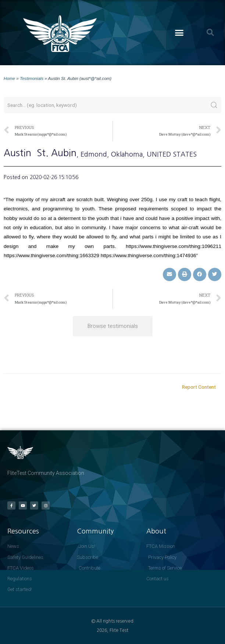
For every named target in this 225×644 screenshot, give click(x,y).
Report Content (199, 387)
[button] (179, 33)
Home (9, 78)
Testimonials (32, 78)
